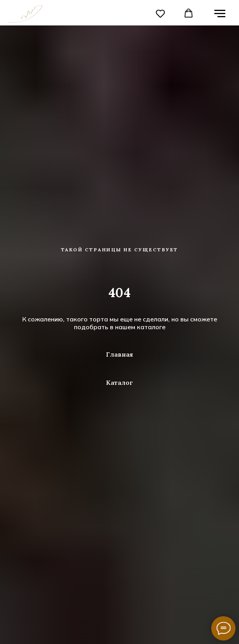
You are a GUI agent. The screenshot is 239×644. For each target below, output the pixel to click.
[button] (160, 13)
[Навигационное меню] (220, 14)
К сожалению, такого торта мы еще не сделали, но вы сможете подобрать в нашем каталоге (120, 323)
